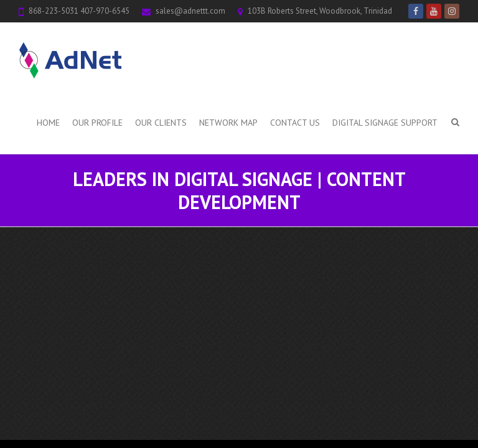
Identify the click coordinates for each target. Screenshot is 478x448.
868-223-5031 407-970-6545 (79, 11)
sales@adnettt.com (190, 11)
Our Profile (97, 123)
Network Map (228, 123)
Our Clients (161, 123)
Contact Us (295, 123)
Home (48, 123)
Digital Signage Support (385, 123)
